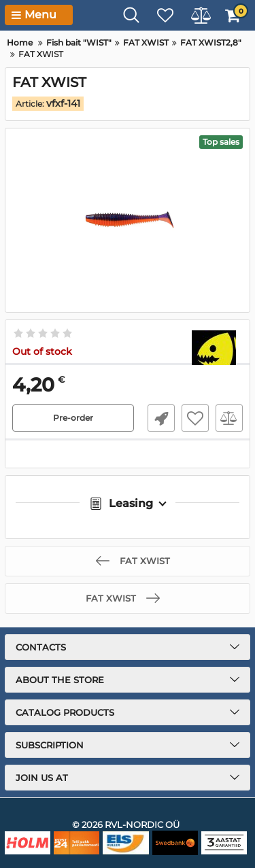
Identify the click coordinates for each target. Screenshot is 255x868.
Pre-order (73, 418)
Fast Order (161, 418)
